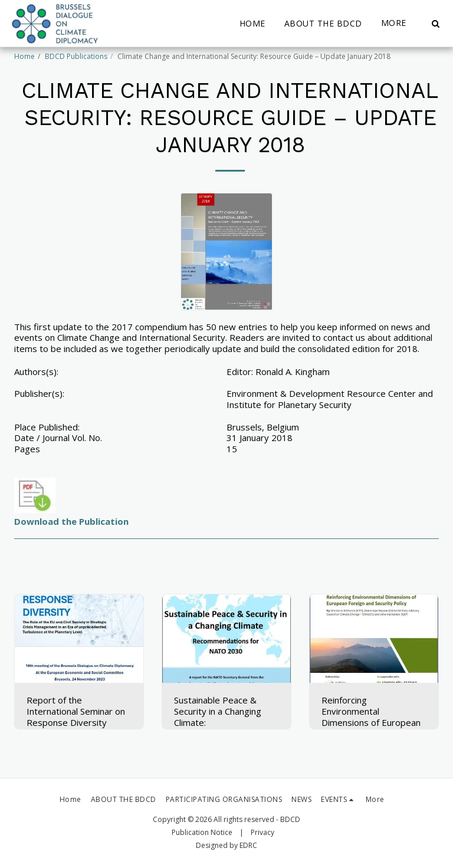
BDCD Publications (76, 56)
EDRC (248, 845)
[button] (435, 24)
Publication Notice (202, 832)
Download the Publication (71, 521)
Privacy (262, 832)
